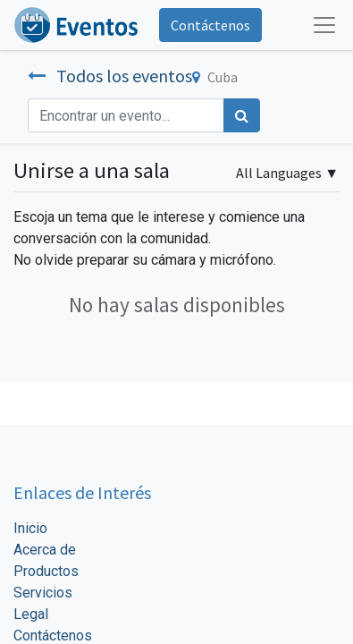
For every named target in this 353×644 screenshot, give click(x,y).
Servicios (43, 593)
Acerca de (45, 550)
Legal (31, 614)
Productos (46, 571)
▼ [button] (287, 173)
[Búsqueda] (242, 115)
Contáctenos (210, 25)
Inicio (30, 528)
